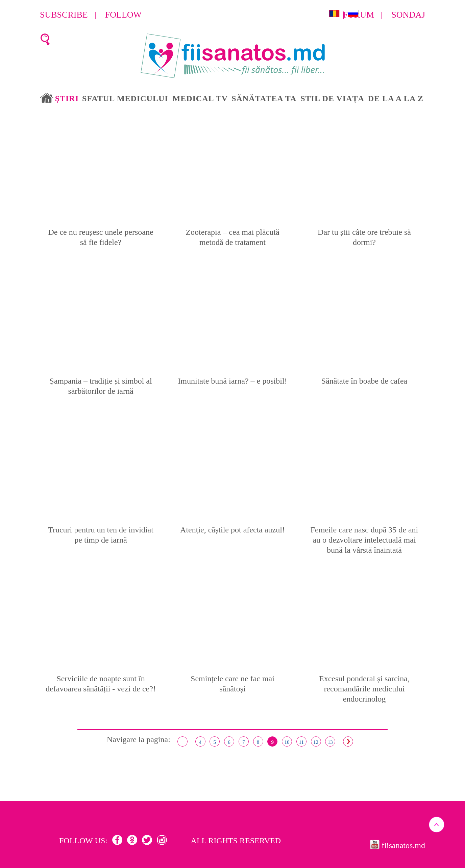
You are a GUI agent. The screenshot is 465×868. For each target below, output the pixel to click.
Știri (67, 98)
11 (301, 742)
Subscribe (64, 15)
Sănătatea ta (264, 98)
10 (287, 742)
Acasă (47, 98)
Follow (123, 15)
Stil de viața (332, 98)
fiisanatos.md (403, 845)
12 (316, 742)
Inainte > (348, 741)
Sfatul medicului (125, 98)
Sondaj (408, 15)
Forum (359, 15)
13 (330, 742)
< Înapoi (182, 741)
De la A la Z (396, 98)
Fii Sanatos (233, 56)
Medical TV (200, 98)
